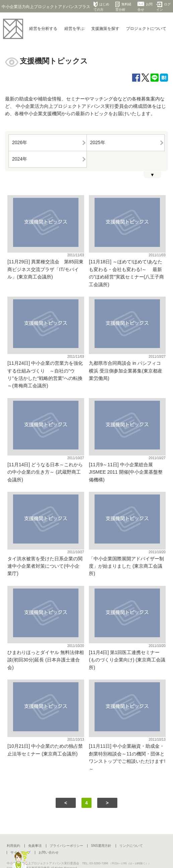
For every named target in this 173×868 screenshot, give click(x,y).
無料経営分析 (123, 7)
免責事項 (35, 846)
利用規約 (13, 846)
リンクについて (131, 846)
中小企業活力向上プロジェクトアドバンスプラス (46, 7)
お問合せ (145, 7)
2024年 (20, 159)
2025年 (98, 142)
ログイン (163, 7)
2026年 (20, 142)
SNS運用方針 (101, 846)
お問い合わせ (49, 852)
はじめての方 (101, 7)
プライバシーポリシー (66, 846)
